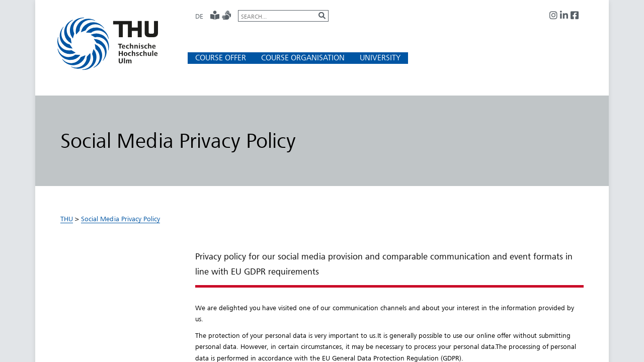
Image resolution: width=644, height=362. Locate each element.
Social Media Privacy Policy (120, 219)
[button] (221, 58)
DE (199, 16)
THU (67, 219)
